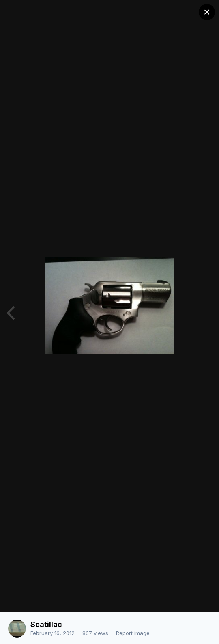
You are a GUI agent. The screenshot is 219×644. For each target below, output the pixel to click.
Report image (133, 633)
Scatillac (46, 624)
